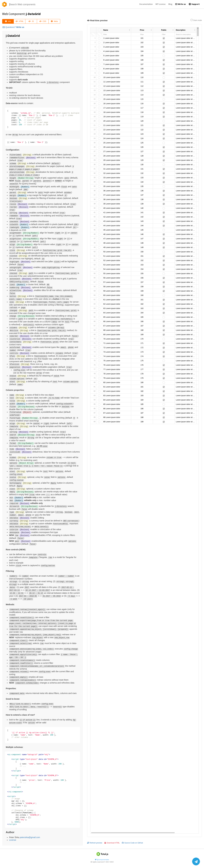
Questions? (13, 27)
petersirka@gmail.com (30, 837)
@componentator (102, 859)
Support (194, 4)
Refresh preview (95, 79)
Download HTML (112, 79)
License (13, 840)
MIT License (161, 4)
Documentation (146, 4)
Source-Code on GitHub (132, 79)
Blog (170, 4)
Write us (181, 4)
